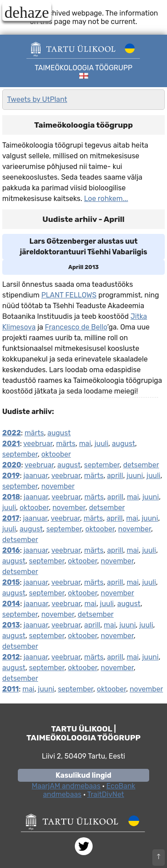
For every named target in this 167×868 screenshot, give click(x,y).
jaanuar (36, 476)
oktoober (56, 454)
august (59, 433)
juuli (101, 444)
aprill (115, 476)
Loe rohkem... (106, 199)
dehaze (27, 12)
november (58, 486)
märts (34, 433)
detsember (141, 465)
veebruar (38, 444)
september (20, 454)
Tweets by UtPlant (37, 99)
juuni (135, 476)
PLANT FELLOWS (69, 295)
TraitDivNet (106, 794)
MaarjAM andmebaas (66, 786)
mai (85, 444)
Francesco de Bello (76, 327)
